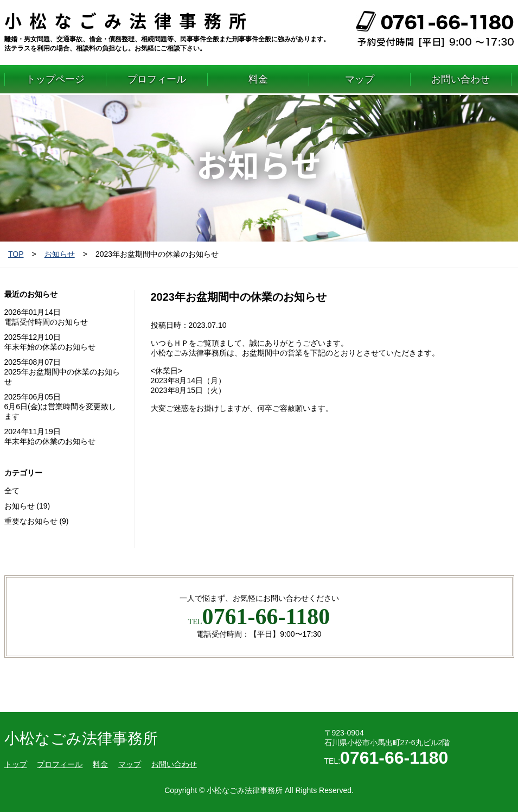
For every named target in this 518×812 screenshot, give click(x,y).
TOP (16, 254)
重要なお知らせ (31, 521)
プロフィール (157, 79)
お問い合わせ (461, 79)
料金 (258, 79)
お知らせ (60, 254)
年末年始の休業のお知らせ (50, 347)
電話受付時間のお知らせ (46, 322)
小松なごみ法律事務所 (129, 20)
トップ (16, 764)
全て (12, 491)
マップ (360, 79)
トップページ (55, 79)
